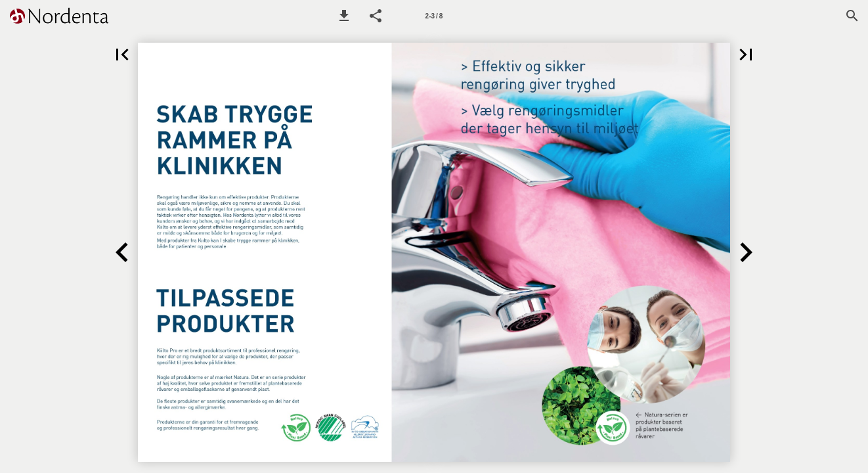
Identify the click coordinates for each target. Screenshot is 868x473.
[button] (344, 16)
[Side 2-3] (434, 16)
